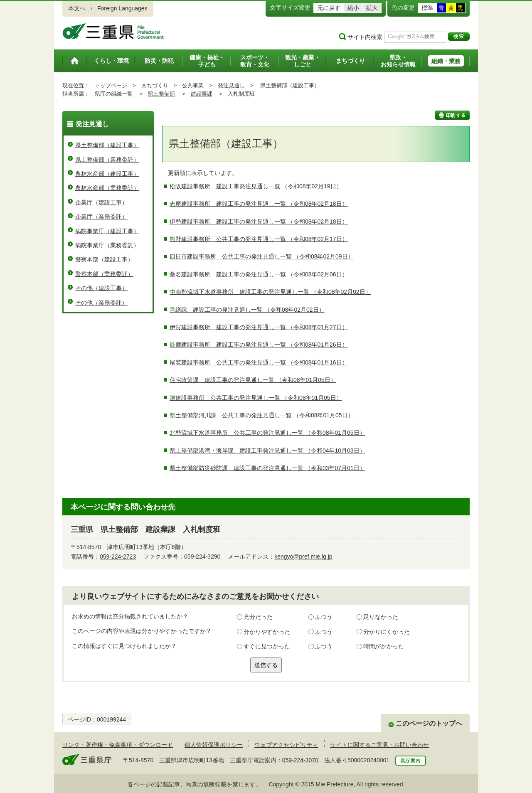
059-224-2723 (118, 557)
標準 (427, 8)
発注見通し (231, 85)
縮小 (353, 8)
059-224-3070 (300, 760)
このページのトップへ (429, 723)
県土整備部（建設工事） (107, 145)
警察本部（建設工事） (104, 259)
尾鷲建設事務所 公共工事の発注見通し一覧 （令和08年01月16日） (259, 362)
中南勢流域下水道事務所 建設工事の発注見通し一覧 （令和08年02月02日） (270, 292)
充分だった (258, 617)
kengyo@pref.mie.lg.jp (303, 557)
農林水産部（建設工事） (107, 174)
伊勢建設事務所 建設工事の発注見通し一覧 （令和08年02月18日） (259, 222)
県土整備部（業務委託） (107, 160)
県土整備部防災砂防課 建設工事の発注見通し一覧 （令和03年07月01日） (267, 468)
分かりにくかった (387, 632)
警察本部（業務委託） (104, 274)
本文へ (77, 8)
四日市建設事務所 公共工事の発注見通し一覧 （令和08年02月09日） (262, 256)
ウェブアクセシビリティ (286, 745)
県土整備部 (161, 94)
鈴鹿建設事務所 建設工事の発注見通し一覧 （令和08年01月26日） (259, 345)
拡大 (372, 8)
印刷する (452, 115)
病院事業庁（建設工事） (107, 231)
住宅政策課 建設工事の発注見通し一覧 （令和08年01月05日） (253, 380)
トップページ (111, 85)
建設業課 (202, 94)
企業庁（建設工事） (101, 202)
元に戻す (329, 8)
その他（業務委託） (101, 303)
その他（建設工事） (101, 288)
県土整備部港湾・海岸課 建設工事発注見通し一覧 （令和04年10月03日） (267, 451)
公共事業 (193, 85)
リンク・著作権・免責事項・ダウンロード (118, 745)
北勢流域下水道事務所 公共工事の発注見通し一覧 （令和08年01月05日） (267, 433)
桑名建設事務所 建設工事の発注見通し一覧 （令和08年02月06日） (259, 274)
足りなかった (381, 617)
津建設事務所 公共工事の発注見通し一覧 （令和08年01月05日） (256, 398)
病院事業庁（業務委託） (107, 245)
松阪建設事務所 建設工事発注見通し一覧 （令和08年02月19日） (256, 186)
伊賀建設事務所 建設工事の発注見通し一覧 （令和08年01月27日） (259, 327)
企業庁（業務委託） (101, 217)
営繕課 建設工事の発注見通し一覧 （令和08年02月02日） (247, 310)
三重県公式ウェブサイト (113, 31)
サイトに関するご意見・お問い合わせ (379, 745)
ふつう (324, 617)
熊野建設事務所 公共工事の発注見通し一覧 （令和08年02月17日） (259, 239)
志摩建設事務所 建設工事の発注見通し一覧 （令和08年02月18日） (259, 204)
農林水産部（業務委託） (107, 188)
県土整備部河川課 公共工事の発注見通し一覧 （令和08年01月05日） (262, 415)
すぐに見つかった (267, 646)
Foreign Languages (122, 8)
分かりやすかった (267, 632)
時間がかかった (384, 646)
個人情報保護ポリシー (214, 745)
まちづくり (155, 85)
